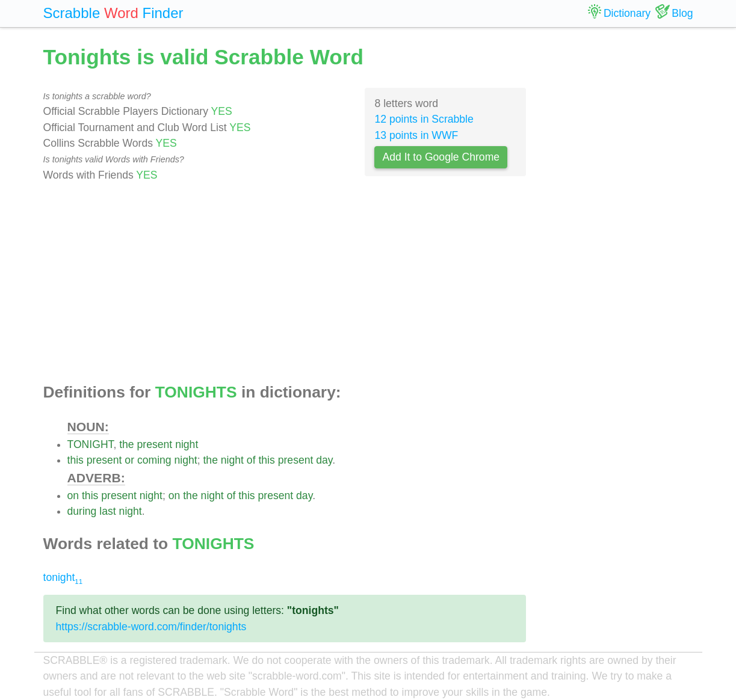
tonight (63, 577)
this (76, 460)
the (126, 444)
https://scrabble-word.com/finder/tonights (151, 627)
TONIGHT (91, 444)
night (187, 444)
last (107, 511)
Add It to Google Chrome (441, 157)
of (251, 460)
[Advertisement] (285, 283)
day (324, 460)
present (155, 444)
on (73, 496)
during (82, 511)
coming (154, 460)
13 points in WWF (416, 135)
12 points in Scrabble (424, 119)
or (129, 460)
